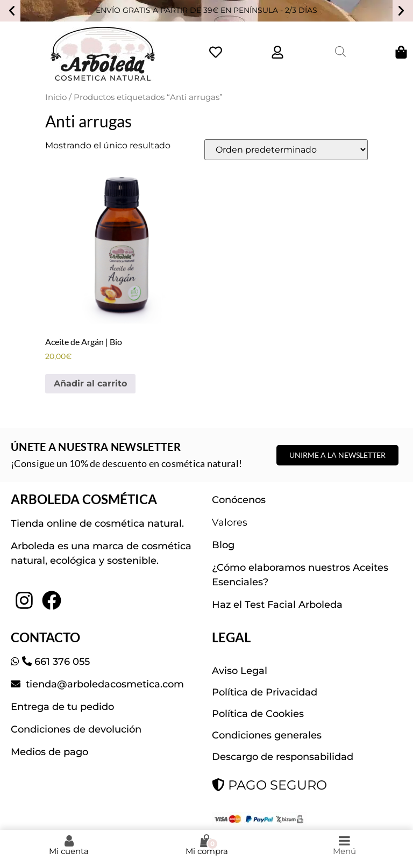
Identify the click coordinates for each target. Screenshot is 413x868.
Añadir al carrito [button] (90, 383)
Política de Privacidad (265, 692)
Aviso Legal (240, 671)
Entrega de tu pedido (62, 707)
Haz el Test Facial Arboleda (277, 605)
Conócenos (239, 500)
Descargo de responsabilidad (283, 757)
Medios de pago (49, 752)
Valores (230, 522)
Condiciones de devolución (76, 729)
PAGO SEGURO (269, 785)
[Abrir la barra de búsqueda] (340, 52)
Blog (223, 545)
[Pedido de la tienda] (286, 150)
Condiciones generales (267, 735)
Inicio (56, 97)
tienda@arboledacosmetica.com (104, 684)
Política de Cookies (258, 714)
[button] (12, 11)
